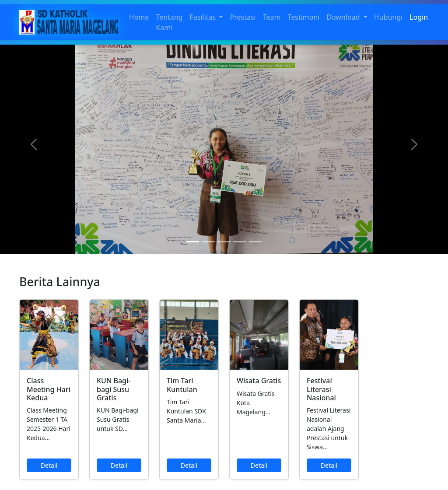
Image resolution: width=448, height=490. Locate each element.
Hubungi (388, 17)
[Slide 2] (208, 242)
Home (139, 17)
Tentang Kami (169, 22)
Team (272, 17)
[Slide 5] (255, 242)
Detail (49, 465)
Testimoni (303, 17)
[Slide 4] (240, 242)
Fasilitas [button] (204, 17)
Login (419, 17)
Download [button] (344, 17)
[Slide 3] (224, 242)
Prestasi (243, 17)
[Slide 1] (192, 242)
